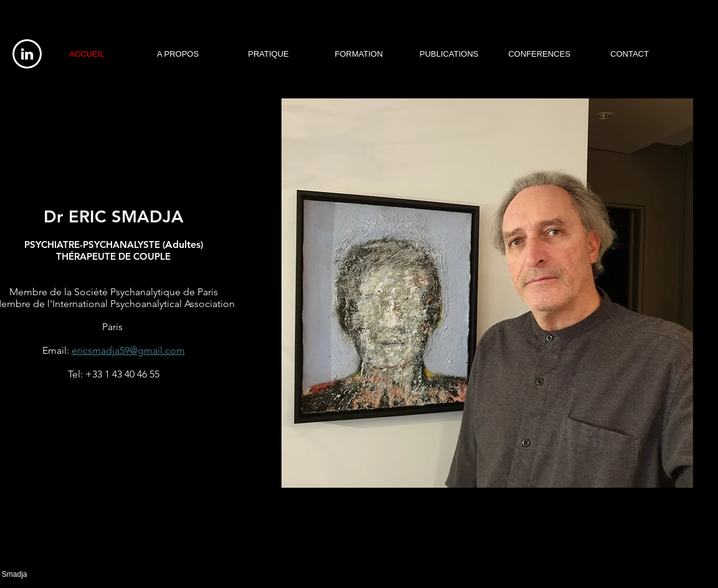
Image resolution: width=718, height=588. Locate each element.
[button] (487, 293)
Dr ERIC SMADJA (114, 216)
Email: (56, 350)
